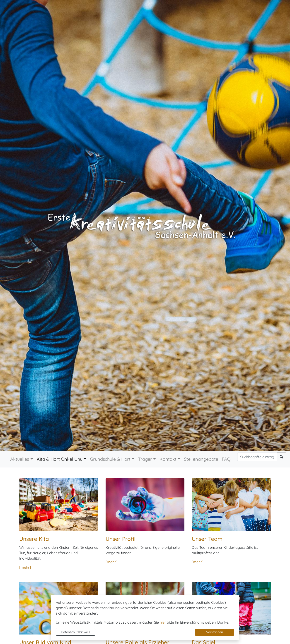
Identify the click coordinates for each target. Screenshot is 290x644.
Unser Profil (121, 539)
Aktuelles (20, 459)
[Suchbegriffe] (257, 457)
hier (163, 622)
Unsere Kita (34, 539)
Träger (145, 459)
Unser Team (207, 539)
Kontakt (168, 459)
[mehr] (25, 567)
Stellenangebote (201, 459)
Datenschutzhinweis (76, 632)
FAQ (226, 459)
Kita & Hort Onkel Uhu (60, 459)
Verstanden (215, 632)
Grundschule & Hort (110, 459)
